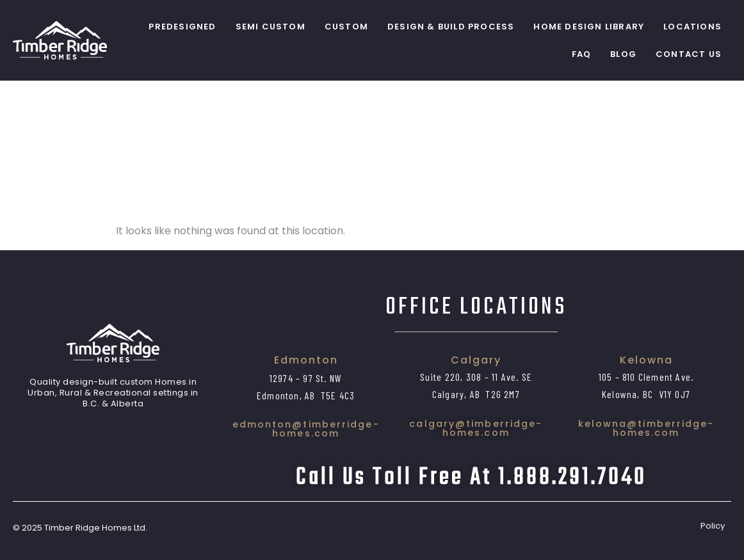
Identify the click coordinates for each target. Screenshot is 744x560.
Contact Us (689, 54)
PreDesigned (182, 27)
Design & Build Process (451, 27)
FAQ (582, 54)
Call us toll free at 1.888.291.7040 (471, 477)
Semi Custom (271, 27)
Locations (692, 27)
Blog (623, 54)
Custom (346, 27)
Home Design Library (589, 27)
